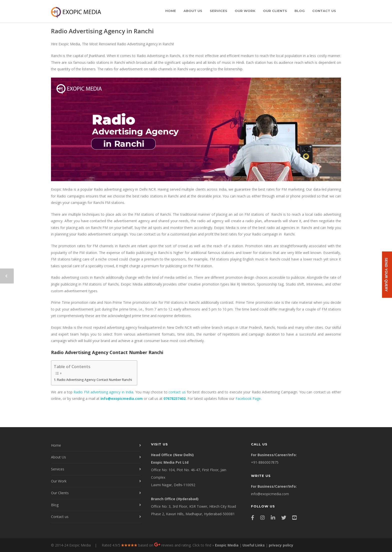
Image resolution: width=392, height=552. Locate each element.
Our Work (245, 11)
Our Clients (275, 11)
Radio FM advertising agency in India (103, 392)
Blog (300, 11)
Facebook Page (248, 398)
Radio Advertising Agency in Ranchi (102, 31)
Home (171, 11)
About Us (193, 11)
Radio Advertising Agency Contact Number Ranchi (94, 380)
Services (218, 11)
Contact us (324, 11)
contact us (177, 392)
